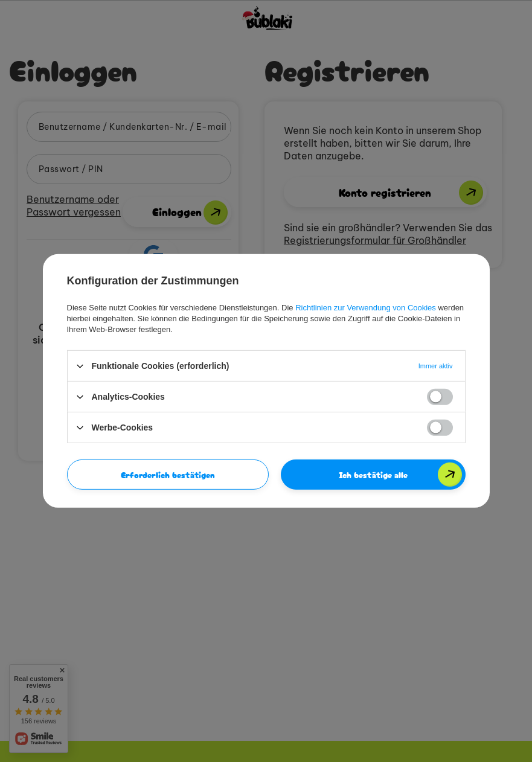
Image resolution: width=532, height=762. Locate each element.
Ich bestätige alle (373, 475)
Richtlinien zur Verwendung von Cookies (366, 308)
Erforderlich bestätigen (168, 475)
